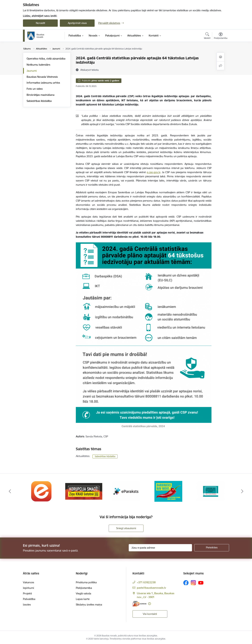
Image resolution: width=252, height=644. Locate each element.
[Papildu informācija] (149, 604)
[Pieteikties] (212, 548)
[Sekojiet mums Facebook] (186, 583)
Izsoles (27, 605)
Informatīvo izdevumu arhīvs (43, 83)
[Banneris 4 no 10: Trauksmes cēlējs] (168, 491)
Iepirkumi (28, 588)
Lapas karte (83, 599)
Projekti (27, 593)
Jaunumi (32, 71)
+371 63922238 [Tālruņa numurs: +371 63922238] (146, 582)
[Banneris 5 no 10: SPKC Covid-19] (211, 491)
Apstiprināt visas (77, 23)
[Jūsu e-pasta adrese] (160, 548)
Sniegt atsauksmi (126, 528)
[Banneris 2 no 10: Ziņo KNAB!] (84, 491)
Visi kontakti (150, 614)
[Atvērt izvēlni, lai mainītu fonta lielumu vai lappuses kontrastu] (221, 36)
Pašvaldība (29, 599)
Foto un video (35, 89)
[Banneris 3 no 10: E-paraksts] (126, 491)
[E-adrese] (139, 604)
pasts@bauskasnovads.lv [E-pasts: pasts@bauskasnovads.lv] (151, 588)
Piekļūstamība (84, 588)
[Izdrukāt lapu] (221, 57)
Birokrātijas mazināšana (41, 95)
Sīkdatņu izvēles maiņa (89, 605)
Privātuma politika (86, 582)
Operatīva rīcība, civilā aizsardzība (46, 59)
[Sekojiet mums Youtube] (201, 583)
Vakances (29, 582)
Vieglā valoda (83, 593)
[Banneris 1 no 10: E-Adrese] (42, 491)
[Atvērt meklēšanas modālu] (207, 36)
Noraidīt (40, 23)
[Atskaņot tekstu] (90, 70)
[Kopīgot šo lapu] (221, 66)
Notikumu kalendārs (38, 65)
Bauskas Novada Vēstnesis (42, 77)
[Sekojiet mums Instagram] (193, 583)
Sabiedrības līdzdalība (39, 101)
